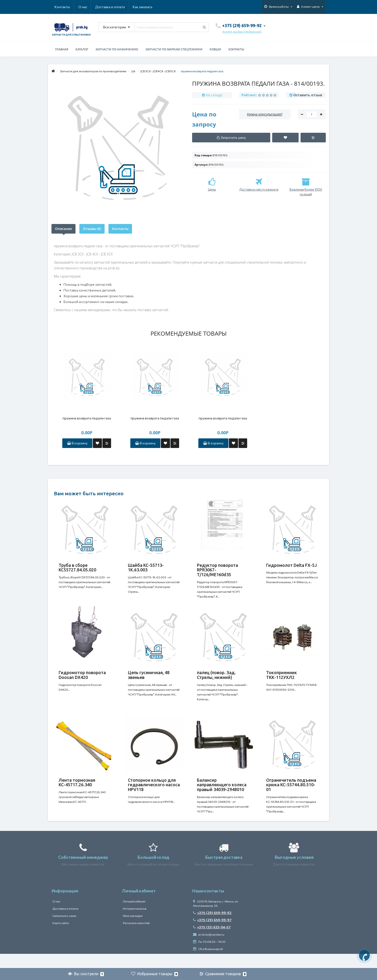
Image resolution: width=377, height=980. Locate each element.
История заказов (135, 923)
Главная (62, 49)
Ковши (215, 49)
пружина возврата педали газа (87, 418)
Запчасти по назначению (117, 49)
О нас (59, 7)
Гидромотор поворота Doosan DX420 (82, 680)
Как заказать (120, 7)
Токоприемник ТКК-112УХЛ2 (282, 680)
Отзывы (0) (92, 229)
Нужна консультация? (265, 114)
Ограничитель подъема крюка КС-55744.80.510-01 (291, 794)
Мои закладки (133, 930)
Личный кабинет (134, 916)
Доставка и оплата (87, 7)
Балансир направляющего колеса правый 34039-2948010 (222, 794)
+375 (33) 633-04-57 (212, 941)
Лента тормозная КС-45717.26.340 (77, 792)
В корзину (77, 443)
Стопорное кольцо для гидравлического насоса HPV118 (154, 794)
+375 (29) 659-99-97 (212, 934)
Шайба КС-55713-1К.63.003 (146, 568)
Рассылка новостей (136, 937)
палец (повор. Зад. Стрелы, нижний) (216, 680)
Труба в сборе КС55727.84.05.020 (77, 568)
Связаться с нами (64, 930)
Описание (63, 229)
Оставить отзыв (308, 95)
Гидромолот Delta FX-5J (292, 565)
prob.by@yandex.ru (209, 949)
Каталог (82, 49)
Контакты (146, 7)
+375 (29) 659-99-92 (212, 927)
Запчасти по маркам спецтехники (174, 49)
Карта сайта (61, 937)
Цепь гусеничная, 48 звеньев (149, 680)
